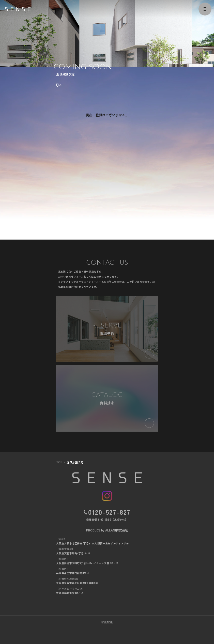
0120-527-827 (109, 512)
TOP (59, 462)
